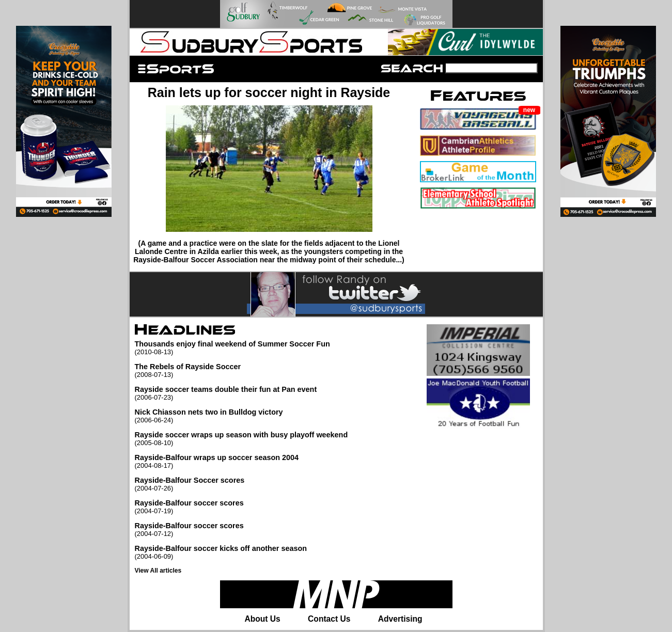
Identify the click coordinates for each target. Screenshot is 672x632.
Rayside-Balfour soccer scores (241, 507)
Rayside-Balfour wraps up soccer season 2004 (241, 461)
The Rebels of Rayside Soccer (241, 370)
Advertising (400, 619)
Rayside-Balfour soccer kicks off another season (241, 552)
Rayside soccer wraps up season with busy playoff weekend (241, 439)
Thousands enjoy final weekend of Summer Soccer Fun (241, 348)
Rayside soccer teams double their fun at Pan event (241, 393)
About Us (262, 619)
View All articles (158, 571)
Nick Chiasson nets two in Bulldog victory (241, 416)
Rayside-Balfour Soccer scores (241, 484)
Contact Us (329, 619)
